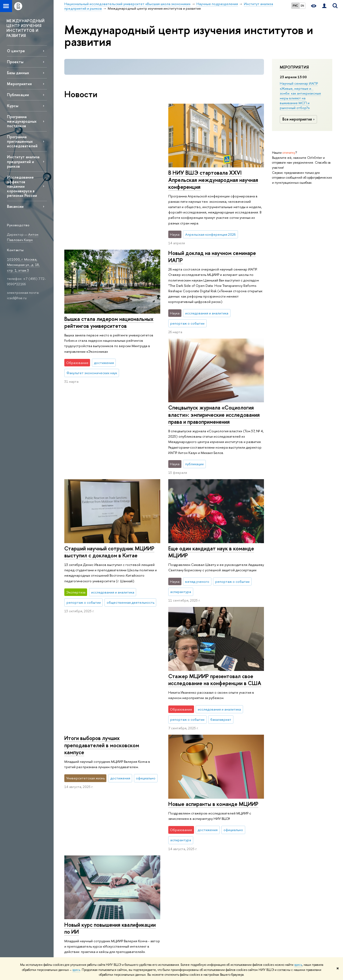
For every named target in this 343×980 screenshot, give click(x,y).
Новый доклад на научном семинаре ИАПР (212, 249)
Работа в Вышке (76, 949)
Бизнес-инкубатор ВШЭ (136, 874)
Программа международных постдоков (22, 121)
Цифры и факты (76, 806)
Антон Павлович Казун (23, 237)
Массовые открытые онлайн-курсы (295, 845)
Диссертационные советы (192, 832)
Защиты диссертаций (187, 839)
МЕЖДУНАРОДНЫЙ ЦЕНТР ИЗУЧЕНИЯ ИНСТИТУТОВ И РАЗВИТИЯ (26, 28)
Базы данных (18, 73)
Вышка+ (124, 833)
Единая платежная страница (86, 942)
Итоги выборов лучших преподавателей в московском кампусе (102, 528)
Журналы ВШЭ (236, 840)
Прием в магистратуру (135, 840)
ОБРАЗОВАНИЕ (133, 798)
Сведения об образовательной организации (78, 918)
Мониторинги (182, 825)
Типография (234, 826)
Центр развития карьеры (137, 867)
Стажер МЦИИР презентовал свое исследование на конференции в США (215, 542)
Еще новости (89, 732)
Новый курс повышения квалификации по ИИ (214, 670)
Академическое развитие (191, 846)
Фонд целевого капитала (84, 870)
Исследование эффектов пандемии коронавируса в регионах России (22, 186)
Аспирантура (128, 847)
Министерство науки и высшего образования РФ (299, 808)
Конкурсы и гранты (186, 853)
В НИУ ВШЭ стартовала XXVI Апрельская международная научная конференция (109, 180)
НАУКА (178, 798)
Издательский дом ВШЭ (243, 812)
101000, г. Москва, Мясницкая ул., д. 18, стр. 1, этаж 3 (23, 265)
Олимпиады (127, 819)
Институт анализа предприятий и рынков (23, 161)
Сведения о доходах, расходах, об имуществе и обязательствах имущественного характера (86, 898)
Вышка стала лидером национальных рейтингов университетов (213, 176)
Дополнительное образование (131, 857)
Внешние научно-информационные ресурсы (193, 862)
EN (302, 6)
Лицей (123, 806)
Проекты (15, 62)
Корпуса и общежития (82, 844)
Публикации (18, 95)
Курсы (13, 106)
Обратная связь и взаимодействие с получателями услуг (133, 898)
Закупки (70, 851)
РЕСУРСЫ (234, 798)
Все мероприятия (299, 119)
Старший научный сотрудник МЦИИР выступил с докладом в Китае (213, 404)
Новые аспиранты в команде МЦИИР (109, 646)
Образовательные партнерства (132, 883)
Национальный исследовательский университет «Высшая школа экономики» (124, 777)
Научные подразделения (208, 777)
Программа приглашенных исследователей (22, 141)
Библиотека (234, 806)
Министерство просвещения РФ (292, 820)
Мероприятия (294, 67)
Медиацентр (235, 833)
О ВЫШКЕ (74, 798)
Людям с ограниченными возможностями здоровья (85, 933)
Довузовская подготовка (137, 812)
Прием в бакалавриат (135, 826)
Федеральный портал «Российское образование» (301, 833)
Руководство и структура (84, 812)
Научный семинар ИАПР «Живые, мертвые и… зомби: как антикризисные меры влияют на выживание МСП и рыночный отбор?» (300, 95)
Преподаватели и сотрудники (78, 834)
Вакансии (15, 206)
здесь (298, 965)
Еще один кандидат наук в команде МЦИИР (107, 463)
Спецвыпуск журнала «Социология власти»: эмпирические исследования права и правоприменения (110, 326)
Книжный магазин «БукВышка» (248, 819)
